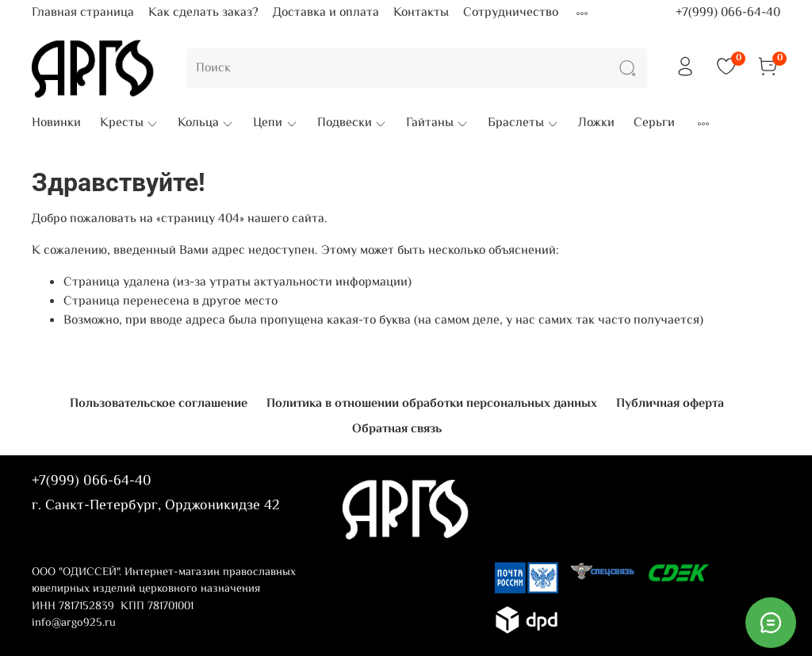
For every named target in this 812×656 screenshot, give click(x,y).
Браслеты (523, 124)
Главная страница (83, 13)
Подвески (352, 124)
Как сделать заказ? (203, 13)
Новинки (56, 124)
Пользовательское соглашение (159, 404)
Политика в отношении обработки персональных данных (432, 404)
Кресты (129, 124)
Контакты (421, 13)
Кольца (206, 124)
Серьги (654, 124)
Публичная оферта (670, 404)
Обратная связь (397, 430)
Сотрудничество (511, 13)
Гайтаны (437, 124)
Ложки (596, 124)
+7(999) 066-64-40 (728, 13)
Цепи (275, 124)
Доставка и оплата (326, 13)
